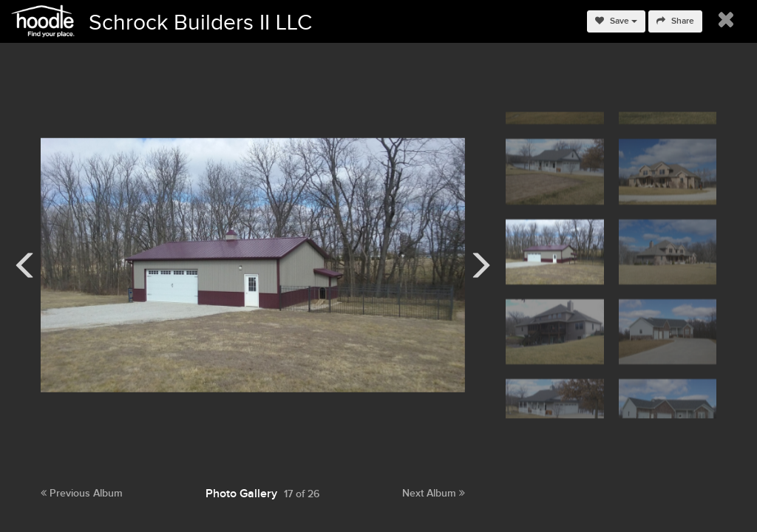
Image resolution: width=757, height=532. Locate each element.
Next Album (434, 493)
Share (675, 21)
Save (616, 21)
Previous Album (82, 493)
